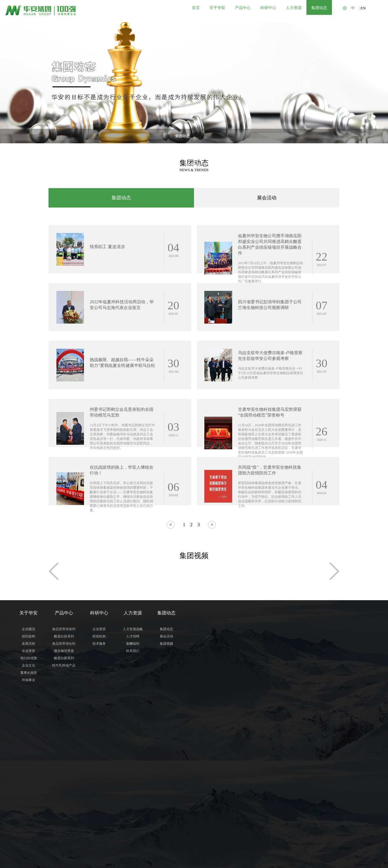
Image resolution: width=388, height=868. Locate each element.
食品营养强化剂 (64, 764)
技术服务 (99, 764)
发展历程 (28, 764)
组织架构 (28, 757)
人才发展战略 (133, 750)
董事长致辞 (29, 793)
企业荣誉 (28, 772)
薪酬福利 (133, 764)
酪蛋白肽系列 (64, 757)
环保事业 (28, 801)
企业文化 (28, 786)
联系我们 (133, 772)
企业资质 (99, 750)
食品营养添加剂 (64, 750)
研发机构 (99, 757)
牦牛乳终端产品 (64, 786)
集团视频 (218, 136)
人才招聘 (133, 757)
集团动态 (167, 136)
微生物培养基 (64, 772)
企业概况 (28, 750)
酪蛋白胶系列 (64, 779)
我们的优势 (29, 779)
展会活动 (193, 136)
